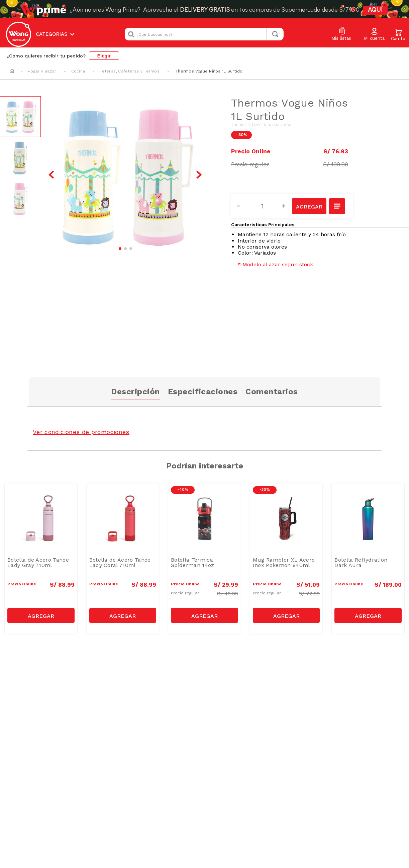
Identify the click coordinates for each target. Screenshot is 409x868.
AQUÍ (375, 10)
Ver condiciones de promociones (81, 432)
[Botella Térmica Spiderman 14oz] (204, 559)
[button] (374, 34)
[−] (242, 206)
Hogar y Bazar (42, 71)
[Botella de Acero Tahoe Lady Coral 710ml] (123, 559)
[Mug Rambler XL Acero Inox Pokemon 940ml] (286, 559)
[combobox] (204, 34)
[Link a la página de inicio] (12, 71)
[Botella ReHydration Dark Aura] (368, 559)
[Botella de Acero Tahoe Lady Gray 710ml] (41, 559)
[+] (288, 206)
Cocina (78, 71)
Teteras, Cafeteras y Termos (129, 71)
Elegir (104, 56)
